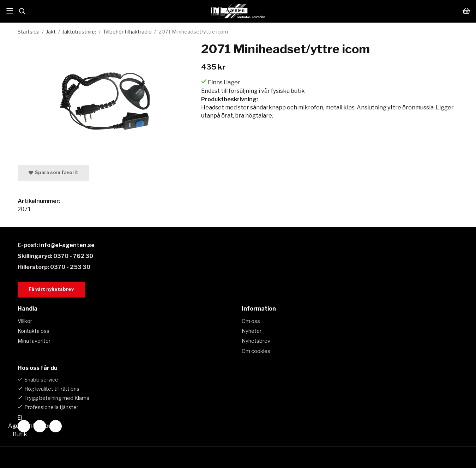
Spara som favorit (54, 172)
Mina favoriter (34, 341)
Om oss (251, 321)
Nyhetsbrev (256, 341)
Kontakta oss (34, 331)
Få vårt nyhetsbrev (51, 289)
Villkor (25, 321)
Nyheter (252, 331)
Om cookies (256, 351)
